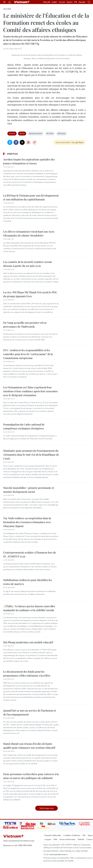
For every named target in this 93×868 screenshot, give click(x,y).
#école (22, 133)
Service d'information (67, 839)
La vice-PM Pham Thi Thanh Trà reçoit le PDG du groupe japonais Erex (30, 294)
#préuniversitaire (36, 133)
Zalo (10, 142)
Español (70, 2)
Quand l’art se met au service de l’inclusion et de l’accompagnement (30, 712)
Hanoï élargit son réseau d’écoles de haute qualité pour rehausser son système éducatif (29, 746)
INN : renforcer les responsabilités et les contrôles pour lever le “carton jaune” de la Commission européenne (28, 354)
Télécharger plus (46, 808)
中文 (76, 2)
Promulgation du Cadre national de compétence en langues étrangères (24, 426)
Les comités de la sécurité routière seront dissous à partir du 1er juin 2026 (28, 264)
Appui (90, 835)
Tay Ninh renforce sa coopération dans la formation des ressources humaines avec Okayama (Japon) (27, 522)
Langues (48, 839)
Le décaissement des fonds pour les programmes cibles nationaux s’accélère (27, 673)
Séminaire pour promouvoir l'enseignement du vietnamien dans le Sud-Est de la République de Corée (31, 455)
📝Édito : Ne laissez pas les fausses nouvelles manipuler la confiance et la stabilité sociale (29, 608)
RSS (84, 835)
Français (62, 2)
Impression (28, 142)
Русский (82, 2)
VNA (55, 839)
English (54, 2)
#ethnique (62, 133)
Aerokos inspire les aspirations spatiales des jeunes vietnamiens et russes (29, 161)
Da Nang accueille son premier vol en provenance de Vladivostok (25, 325)
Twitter (22, 142)
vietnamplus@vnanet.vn (58, 854)
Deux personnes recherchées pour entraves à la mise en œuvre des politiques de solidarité (31, 776)
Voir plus (12, 154)
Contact (89, 839)
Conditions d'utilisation (72, 835)
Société (7, 9)
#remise (12, 133)
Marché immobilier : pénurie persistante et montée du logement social (29, 490)
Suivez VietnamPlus (63, 142)
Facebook (16, 142)
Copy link (35, 142)
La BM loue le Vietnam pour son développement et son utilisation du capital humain (31, 197)
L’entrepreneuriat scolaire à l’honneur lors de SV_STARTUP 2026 (30, 554)
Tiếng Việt (47, 2)
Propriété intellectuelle (53, 835)
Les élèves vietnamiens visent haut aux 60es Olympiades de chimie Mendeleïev (29, 233)
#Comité (50, 133)
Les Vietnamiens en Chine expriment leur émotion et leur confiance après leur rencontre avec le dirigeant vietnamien (30, 391)
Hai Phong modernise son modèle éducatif (28, 642)
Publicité (81, 839)
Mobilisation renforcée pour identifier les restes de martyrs (28, 582)
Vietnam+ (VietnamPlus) (22, 2)
